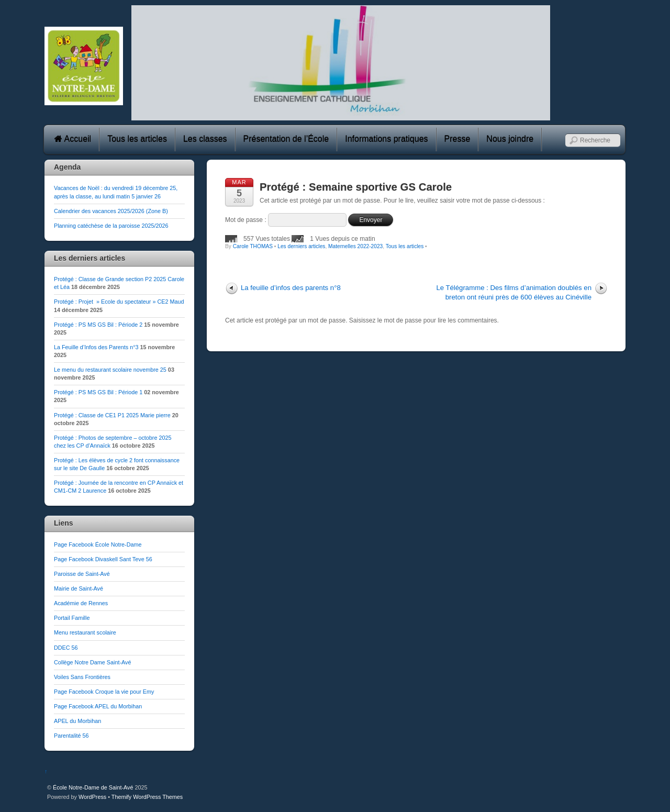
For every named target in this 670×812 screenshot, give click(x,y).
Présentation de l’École (286, 139)
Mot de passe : (286, 220)
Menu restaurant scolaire (85, 632)
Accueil (73, 139)
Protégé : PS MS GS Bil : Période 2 (98, 325)
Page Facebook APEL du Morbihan (98, 706)
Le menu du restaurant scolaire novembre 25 (110, 370)
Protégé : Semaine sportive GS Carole (356, 187)
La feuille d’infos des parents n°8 (291, 288)
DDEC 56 (66, 648)
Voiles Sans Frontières (82, 677)
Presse (457, 139)
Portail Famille (72, 618)
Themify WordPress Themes (147, 797)
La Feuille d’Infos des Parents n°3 (96, 347)
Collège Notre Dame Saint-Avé (92, 662)
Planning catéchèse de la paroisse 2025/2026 (111, 226)
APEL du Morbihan (77, 721)
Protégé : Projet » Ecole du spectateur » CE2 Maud (119, 302)
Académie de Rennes (81, 603)
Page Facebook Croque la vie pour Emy (104, 692)
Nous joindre (510, 139)
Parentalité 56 (71, 736)
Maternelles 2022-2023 (355, 246)
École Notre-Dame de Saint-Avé (93, 787)
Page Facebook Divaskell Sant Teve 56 (103, 559)
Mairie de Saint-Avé (79, 588)
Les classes (205, 139)
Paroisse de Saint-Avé (82, 574)
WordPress (92, 797)
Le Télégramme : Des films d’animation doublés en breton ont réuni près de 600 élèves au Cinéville (514, 292)
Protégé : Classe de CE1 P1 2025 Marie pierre (112, 415)
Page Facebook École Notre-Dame (98, 544)
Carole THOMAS (253, 246)
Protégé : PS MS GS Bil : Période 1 (98, 392)
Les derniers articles (301, 246)
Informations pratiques (386, 139)
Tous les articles (137, 139)
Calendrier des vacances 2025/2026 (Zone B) (111, 211)
